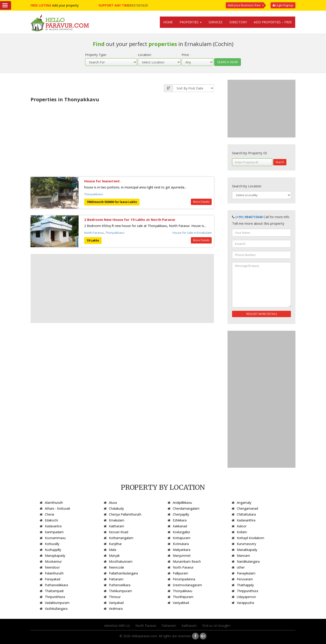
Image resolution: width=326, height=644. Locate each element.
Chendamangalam (186, 508)
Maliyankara (182, 550)
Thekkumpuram (120, 591)
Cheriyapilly (181, 514)
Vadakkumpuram (57, 603)
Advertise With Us (117, 626)
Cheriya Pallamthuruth (125, 514)
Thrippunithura (247, 591)
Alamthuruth (54, 503)
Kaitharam (116, 526)
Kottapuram (182, 538)
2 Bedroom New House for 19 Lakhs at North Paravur (130, 219)
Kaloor (242, 526)
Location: (145, 55)
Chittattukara (246, 514)
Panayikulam (246, 573)
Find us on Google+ (217, 626)
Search (280, 162)
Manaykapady (55, 556)
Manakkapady (247, 550)
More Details (201, 202)
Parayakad (53, 579)
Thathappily (245, 585)
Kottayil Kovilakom (250, 538)
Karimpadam (54, 532)
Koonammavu (55, 538)
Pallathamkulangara (123, 573)
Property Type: (96, 55)
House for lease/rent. (102, 181)
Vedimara (116, 609)
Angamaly (244, 503)
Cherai (49, 514)
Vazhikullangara (56, 609)
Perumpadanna (184, 579)
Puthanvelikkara (56, 585)
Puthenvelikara (120, 585)
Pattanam (116, 579)
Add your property (65, 5)
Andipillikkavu (182, 503)
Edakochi (51, 520)
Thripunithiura (55, 597)
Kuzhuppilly (53, 550)
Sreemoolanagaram (187, 585)
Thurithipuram (183, 597)
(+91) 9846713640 (249, 217)
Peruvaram (245, 579)
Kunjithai (115, 544)
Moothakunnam (121, 561)
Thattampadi (54, 591)
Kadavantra (53, 526)
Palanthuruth (54, 573)
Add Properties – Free (273, 22)
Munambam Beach (187, 561)
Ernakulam (117, 520)
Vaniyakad (116, 603)
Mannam (243, 556)
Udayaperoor (246, 597)
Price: (186, 55)
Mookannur (53, 561)
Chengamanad (247, 508)
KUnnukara (181, 544)
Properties (191, 22)
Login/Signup (283, 5)
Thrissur (115, 597)
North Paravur (94, 233)
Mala (113, 550)
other (241, 567)
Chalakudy (116, 508)
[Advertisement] (122, 138)
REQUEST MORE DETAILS (262, 314)
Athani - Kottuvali (57, 508)
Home (168, 22)
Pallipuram (180, 573)
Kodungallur (181, 532)
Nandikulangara (248, 561)
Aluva (113, 503)
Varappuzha (245, 603)
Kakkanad (180, 526)
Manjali (114, 556)
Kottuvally (52, 544)
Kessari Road (119, 532)
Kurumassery (246, 544)
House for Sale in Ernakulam (192, 233)
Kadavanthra (246, 520)
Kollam (242, 532)
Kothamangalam (121, 538)
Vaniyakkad (181, 603)
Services (216, 22)
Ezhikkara (180, 520)
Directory (238, 22)
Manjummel (182, 556)
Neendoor (52, 567)
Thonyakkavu (94, 194)
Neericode (116, 567)
